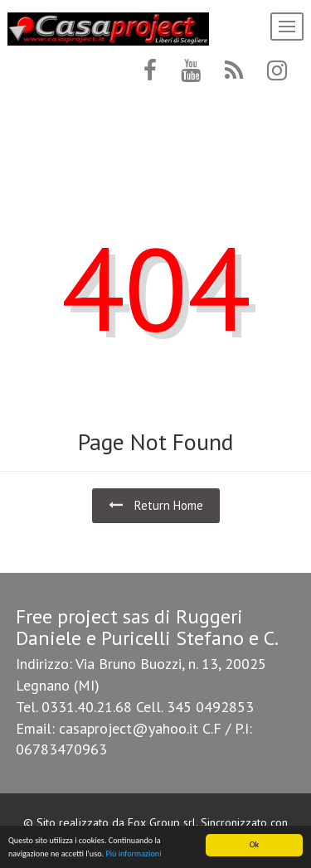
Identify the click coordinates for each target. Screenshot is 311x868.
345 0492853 (210, 707)
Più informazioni (133, 854)
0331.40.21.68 (87, 707)
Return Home (156, 505)
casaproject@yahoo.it (129, 728)
